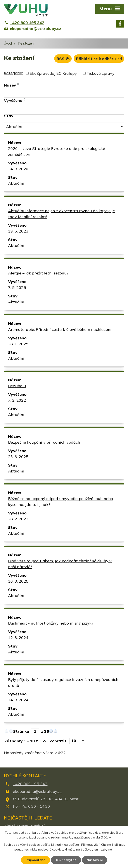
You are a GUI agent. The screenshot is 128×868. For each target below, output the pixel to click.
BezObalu (17, 386)
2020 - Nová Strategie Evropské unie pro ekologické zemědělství (57, 151)
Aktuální (16, 183)
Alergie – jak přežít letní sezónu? (38, 273)
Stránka (21, 731)
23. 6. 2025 (18, 457)
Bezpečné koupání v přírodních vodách (44, 442)
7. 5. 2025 (17, 287)
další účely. (104, 838)
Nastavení (95, 860)
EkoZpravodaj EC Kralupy (53, 73)
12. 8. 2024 (18, 638)
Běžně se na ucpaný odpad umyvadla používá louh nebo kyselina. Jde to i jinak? (61, 502)
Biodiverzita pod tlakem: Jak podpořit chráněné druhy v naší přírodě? (60, 564)
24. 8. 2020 (18, 169)
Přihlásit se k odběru (99, 59)
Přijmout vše (35, 860)
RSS (63, 59)
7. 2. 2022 (17, 400)
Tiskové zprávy (100, 73)
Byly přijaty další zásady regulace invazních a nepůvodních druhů (63, 682)
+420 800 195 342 (30, 784)
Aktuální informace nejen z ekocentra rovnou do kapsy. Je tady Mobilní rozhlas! (61, 214)
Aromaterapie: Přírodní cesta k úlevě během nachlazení (60, 329)
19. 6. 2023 (18, 231)
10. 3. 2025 (18, 581)
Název (10, 85)
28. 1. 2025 (18, 344)
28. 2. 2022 (18, 519)
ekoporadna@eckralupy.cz (37, 791)
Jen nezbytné (66, 860)
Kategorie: (13, 73)
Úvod (8, 43)
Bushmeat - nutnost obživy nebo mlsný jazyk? (51, 623)
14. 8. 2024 (18, 700)
